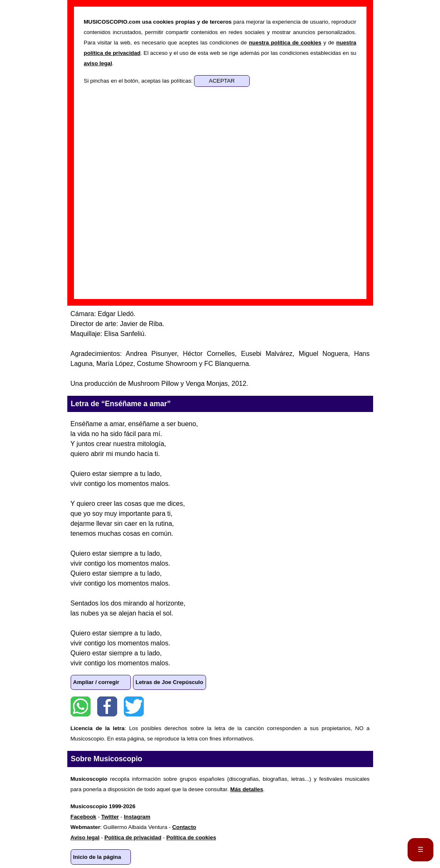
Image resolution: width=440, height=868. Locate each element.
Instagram (137, 817)
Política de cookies (191, 837)
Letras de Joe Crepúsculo (169, 682)
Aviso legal (85, 837)
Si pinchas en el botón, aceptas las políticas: (139, 81)
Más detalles (247, 789)
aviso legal (98, 63)
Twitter (134, 706)
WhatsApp (81, 706)
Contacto (184, 827)
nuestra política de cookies (285, 43)
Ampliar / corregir (96, 682)
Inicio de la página (97, 857)
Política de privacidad (133, 837)
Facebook (107, 706)
